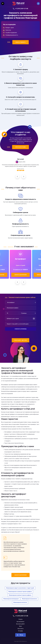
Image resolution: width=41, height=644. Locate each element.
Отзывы (20, 631)
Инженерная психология (29, 599)
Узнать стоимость (21, 42)
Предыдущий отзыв (17, 176)
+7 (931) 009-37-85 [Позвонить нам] (21, 9)
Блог (21, 626)
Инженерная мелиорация (11, 599)
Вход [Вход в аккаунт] (38, 4)
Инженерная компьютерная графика (20, 595)
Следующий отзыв (24, 176)
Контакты (21, 629)
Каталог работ (20, 624)
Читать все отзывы (20, 147)
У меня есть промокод (20, 329)
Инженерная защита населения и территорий (20, 588)
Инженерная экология (20, 602)
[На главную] (18, 4)
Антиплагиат (21, 622)
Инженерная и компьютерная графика (20, 592)
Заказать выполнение (20, 275)
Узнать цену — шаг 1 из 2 (21, 340)
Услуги (20, 619)
